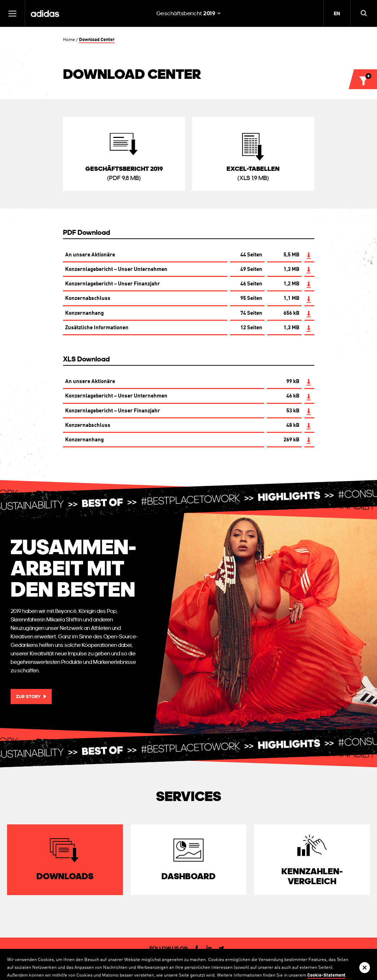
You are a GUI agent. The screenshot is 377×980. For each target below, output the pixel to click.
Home (69, 40)
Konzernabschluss (88, 299)
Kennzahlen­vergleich (312, 876)
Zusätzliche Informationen (97, 328)
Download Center (97, 40)
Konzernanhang (84, 314)
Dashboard (188, 876)
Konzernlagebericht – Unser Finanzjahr (113, 284)
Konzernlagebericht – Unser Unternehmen (116, 270)
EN (337, 13)
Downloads (65, 876)
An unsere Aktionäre (90, 255)
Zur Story (28, 697)
